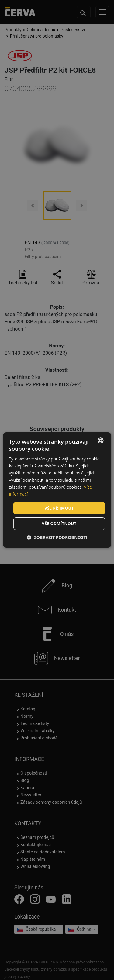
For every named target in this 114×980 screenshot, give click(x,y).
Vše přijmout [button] (59, 508)
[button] (57, 537)
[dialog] (57, 490)
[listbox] (101, 440)
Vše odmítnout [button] (59, 523)
